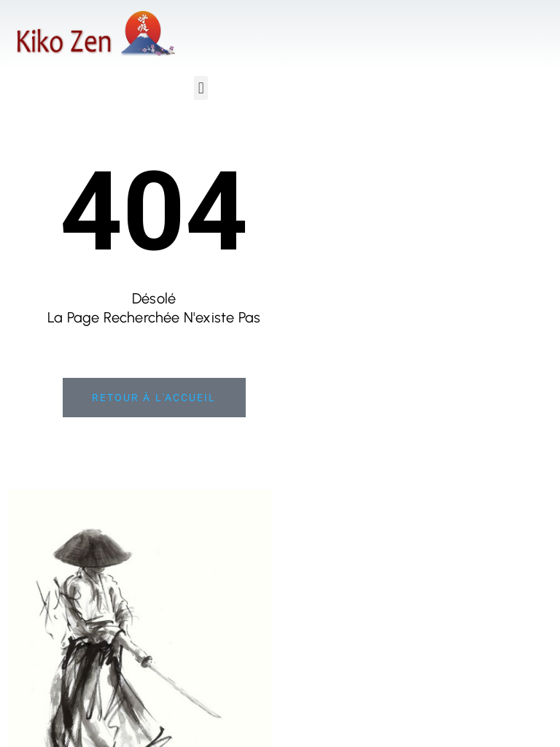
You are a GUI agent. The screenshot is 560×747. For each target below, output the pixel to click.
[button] (201, 88)
